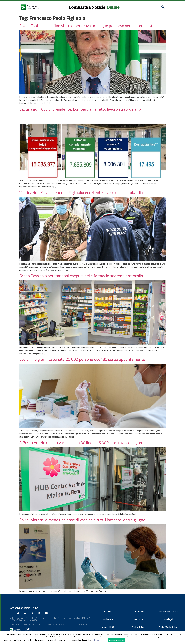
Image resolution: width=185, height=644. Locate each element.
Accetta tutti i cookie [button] (117, 640)
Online (113, 7)
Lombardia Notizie (87, 7)
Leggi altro (87, 640)
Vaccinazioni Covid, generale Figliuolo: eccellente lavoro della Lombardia (81, 192)
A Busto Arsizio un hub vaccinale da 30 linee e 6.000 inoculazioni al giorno (82, 443)
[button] (163, 7)
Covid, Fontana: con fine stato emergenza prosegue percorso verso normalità (86, 26)
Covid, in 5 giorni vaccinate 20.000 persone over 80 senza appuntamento (82, 359)
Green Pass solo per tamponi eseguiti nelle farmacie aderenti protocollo (81, 276)
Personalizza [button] (100, 640)
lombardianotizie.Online (24, 608)
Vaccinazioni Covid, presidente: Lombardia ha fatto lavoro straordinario (80, 109)
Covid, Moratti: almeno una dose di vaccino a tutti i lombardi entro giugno (82, 520)
